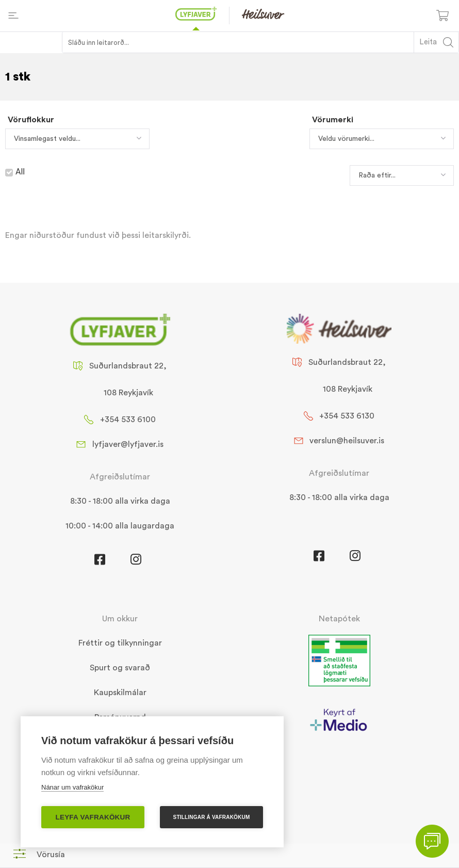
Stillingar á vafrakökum (212, 817)
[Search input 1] (239, 42)
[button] (39, 854)
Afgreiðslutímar (120, 477)
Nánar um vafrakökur (72, 787)
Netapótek (339, 619)
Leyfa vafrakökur (93, 817)
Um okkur (120, 619)
